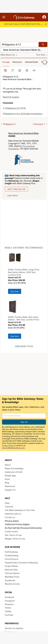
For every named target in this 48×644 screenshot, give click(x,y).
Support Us (10, 490)
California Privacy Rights (17, 524)
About (8, 465)
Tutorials (9, 507)
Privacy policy (12, 521)
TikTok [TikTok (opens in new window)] (8, 608)
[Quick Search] (19, 44)
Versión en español (14, 628)
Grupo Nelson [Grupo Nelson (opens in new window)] (12, 566)
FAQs (7, 503)
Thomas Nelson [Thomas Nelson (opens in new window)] (12, 573)
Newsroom (10, 486)
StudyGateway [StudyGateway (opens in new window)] (12, 555)
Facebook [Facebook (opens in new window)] (9, 597)
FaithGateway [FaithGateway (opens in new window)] (11, 552)
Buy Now (15, 291)
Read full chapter (11, 97)
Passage (6, 62)
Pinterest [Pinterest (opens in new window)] (9, 604)
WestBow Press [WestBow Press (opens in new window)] (12, 577)
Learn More (12, 195)
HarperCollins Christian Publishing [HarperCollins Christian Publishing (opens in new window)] (21, 563)
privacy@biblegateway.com (13, 448)
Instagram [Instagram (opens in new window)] (10, 601)
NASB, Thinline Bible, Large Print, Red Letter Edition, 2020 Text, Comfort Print (24, 272)
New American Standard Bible (23, 133)
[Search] (43, 44)
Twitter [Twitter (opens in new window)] (8, 611)
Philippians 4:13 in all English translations (23, 114)
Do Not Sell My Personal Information (23, 528)
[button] (44, 17)
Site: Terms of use (13, 535)
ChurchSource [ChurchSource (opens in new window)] (12, 559)
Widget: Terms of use (15, 539)
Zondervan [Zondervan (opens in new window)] (10, 580)
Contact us (10, 517)
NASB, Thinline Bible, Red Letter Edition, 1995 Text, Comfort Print (24, 318)
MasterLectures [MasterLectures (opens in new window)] (12, 584)
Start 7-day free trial (16, 189)
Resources (17, 62)
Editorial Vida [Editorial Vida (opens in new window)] (11, 570)
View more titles (24, 346)
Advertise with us (13, 514)
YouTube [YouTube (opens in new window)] (9, 615)
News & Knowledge (14, 468)
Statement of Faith (14, 472)
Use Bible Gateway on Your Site (20, 510)
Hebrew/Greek (31, 62)
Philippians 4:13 (13, 108)
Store (7, 479)
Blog (7, 483)
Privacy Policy (8, 445)
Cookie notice (11, 532)
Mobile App (10, 476)
